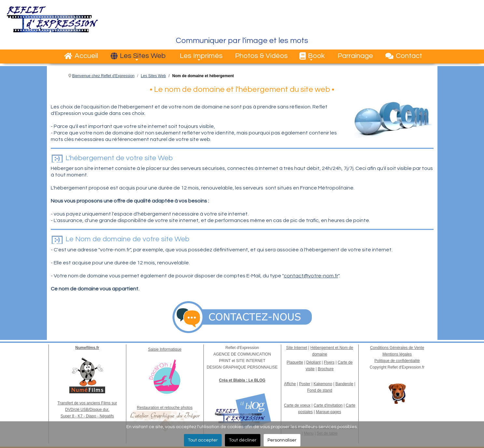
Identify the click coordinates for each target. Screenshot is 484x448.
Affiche (290, 384)
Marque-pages (329, 412)
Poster (305, 384)
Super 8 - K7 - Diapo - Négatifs (87, 416)
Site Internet (297, 348)
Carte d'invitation (328, 405)
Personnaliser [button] (282, 440)
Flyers (329, 362)
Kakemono (323, 384)
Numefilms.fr (87, 348)
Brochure (326, 369)
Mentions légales (397, 354)
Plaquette (295, 362)
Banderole (344, 384)
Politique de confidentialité (397, 361)
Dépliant (313, 362)
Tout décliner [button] (243, 440)
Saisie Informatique (165, 349)
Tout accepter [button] (203, 440)
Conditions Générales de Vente (397, 348)
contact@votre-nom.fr (311, 276)
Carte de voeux (297, 405)
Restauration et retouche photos (165, 408)
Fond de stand (320, 390)
